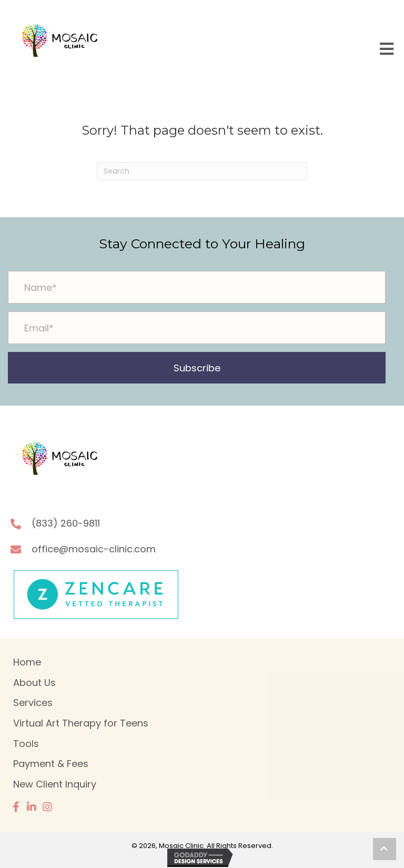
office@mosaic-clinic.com (94, 549)
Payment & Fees (51, 764)
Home (27, 662)
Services (33, 703)
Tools (26, 744)
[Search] (202, 171)
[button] (197, 368)
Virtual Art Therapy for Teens (81, 723)
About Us (34, 683)
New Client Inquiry (55, 784)
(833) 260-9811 (66, 523)
